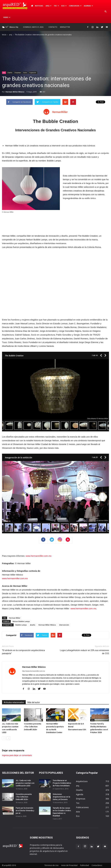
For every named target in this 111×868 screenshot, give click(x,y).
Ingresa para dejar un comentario (17, 755)
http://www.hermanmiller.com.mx (34, 671)
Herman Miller (15, 618)
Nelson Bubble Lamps (21, 621)
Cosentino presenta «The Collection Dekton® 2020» (33, 727)
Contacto (53, 27)
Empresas (18, 73)
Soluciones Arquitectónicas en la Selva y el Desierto (61, 797)
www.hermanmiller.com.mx (38, 556)
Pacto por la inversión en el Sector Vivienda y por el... (25, 811)
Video (7, 17)
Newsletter (65, 27)
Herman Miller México (15, 92)
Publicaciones (82, 807)
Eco (64, 6)
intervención (64, 625)
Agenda (88, 6)
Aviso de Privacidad (69, 865)
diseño (33, 625)
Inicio (4, 35)
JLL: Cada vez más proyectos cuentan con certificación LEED (25, 783)
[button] (106, 12)
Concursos (75, 6)
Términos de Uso (51, 865)
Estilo (25, 73)
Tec (56, 6)
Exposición (33, 73)
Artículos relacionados (14, 702)
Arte (78, 812)
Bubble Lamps (21, 625)
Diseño (10, 73)
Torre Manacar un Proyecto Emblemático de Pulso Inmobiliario (62, 783)
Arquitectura (52, 720)
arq (49, 6)
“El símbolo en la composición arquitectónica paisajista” (23, 652)
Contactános (97, 865)
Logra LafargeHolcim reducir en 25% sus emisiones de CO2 (84, 652)
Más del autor (34, 702)
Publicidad (85, 865)
